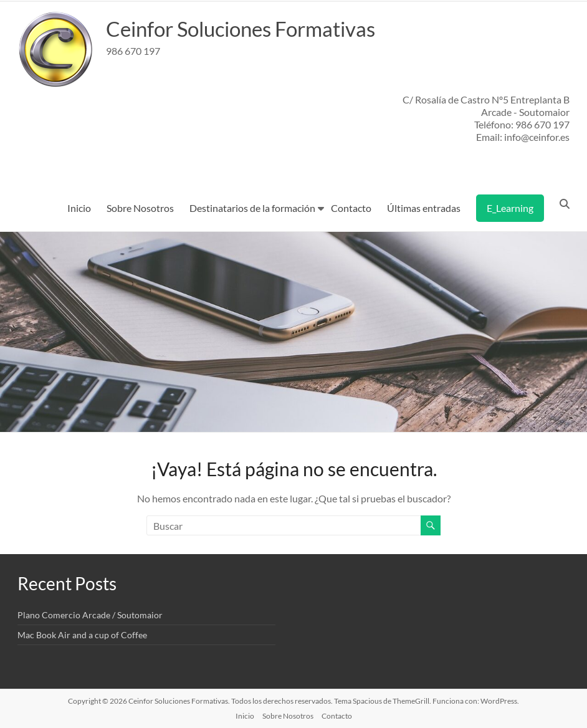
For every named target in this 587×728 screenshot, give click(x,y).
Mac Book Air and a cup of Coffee (82, 635)
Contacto (351, 208)
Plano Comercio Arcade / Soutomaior (90, 615)
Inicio (79, 208)
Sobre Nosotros (140, 208)
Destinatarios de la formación (252, 208)
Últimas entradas (424, 208)
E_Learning (510, 208)
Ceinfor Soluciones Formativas (255, 29)
